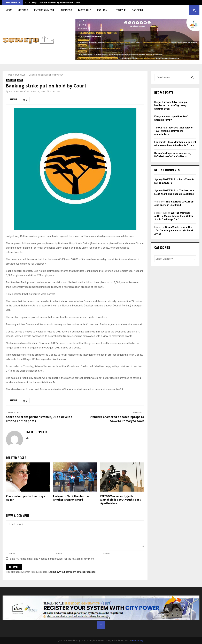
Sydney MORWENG (165, 180)
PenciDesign (138, 641)
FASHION (102, 10)
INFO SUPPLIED (16, 92)
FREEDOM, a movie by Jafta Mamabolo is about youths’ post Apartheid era (121, 500)
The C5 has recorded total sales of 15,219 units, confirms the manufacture (174, 131)
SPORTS (23, 10)
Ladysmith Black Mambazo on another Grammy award (72, 498)
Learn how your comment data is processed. (72, 572)
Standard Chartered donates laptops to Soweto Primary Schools (117, 419)
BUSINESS (66, 10)
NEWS (9, 10)
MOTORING (85, 10)
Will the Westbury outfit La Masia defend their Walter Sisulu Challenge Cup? (174, 216)
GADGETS (137, 10)
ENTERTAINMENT (44, 10)
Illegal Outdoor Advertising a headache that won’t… (58, 3)
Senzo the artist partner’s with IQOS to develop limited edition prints (39, 419)
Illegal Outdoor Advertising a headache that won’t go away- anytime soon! (171, 105)
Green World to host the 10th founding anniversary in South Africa (174, 230)
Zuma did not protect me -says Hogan (25, 498)
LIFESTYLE (119, 10)
